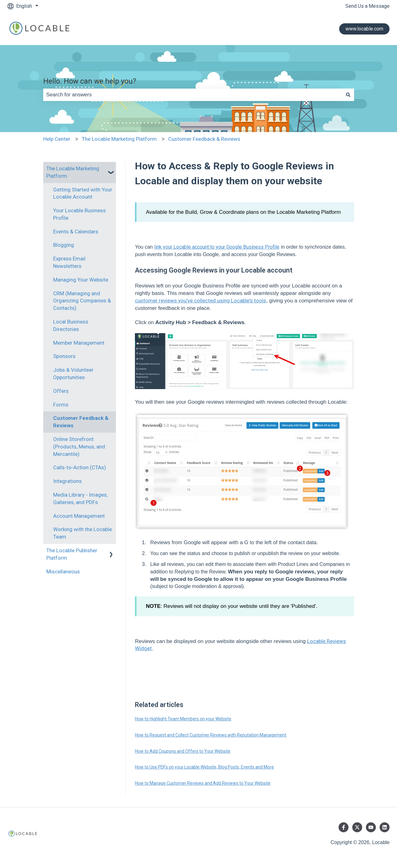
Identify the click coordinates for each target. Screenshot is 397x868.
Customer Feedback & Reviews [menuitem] (81, 422)
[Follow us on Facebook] (344, 827)
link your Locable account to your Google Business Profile (217, 247)
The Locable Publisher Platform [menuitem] (72, 554)
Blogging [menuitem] (64, 245)
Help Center (57, 139)
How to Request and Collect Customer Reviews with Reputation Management (211, 735)
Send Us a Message (367, 6)
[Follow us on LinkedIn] (385, 827)
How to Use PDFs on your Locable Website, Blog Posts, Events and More (204, 767)
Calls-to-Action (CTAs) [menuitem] (80, 467)
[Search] (348, 95)
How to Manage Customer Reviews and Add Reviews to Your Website (203, 783)
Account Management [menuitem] (79, 516)
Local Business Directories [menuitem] (71, 325)
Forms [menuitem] (61, 405)
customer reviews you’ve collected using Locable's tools (201, 301)
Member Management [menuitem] (79, 343)
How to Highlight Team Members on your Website (183, 719)
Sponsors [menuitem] (64, 356)
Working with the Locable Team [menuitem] (83, 533)
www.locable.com (364, 29)
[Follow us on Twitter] (357, 827)
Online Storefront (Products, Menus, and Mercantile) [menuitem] (79, 447)
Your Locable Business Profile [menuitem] (79, 214)
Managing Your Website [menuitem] (81, 280)
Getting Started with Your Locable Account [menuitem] (83, 193)
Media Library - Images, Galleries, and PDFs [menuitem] (80, 498)
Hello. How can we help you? (90, 81)
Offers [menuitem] (61, 391)
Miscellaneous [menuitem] (63, 572)
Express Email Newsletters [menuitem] (69, 262)
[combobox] (193, 95)
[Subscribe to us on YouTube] (371, 827)
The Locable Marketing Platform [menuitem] (73, 172)
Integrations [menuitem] (67, 481)
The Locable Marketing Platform (119, 139)
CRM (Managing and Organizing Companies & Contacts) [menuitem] (82, 301)
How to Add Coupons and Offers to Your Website (183, 751)
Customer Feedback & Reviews (204, 139)
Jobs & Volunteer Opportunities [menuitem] (73, 374)
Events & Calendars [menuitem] (76, 232)
